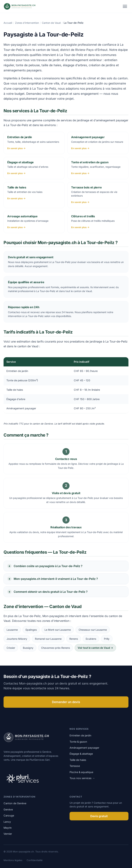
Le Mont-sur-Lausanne (58, 630)
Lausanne (12, 630)
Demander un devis (66, 702)
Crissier (11, 648)
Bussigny (28, 648)
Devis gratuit (99, 816)
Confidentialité (35, 860)
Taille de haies (78, 760)
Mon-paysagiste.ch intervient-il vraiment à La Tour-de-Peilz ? (56, 579)
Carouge (9, 815)
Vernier (8, 834)
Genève (8, 809)
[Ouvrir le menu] (125, 6)
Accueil (8, 23)
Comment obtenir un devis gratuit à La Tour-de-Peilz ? (51, 592)
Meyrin (8, 828)
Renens (74, 639)
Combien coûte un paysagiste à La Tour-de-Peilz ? (48, 566)
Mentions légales (13, 860)
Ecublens (91, 639)
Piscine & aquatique (81, 772)
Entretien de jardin (80, 735)
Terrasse (75, 766)
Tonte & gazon (78, 742)
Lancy (7, 822)
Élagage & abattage (81, 754)
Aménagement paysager (84, 748)
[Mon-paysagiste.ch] (24, 6)
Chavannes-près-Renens (56, 648)
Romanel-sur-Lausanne (48, 639)
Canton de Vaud (51, 23)
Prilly (107, 639)
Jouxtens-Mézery (17, 639)
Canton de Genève (15, 803)
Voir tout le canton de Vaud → (95, 648)
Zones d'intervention (27, 23)
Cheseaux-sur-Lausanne (93, 630)
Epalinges (31, 630)
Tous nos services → (82, 778)
